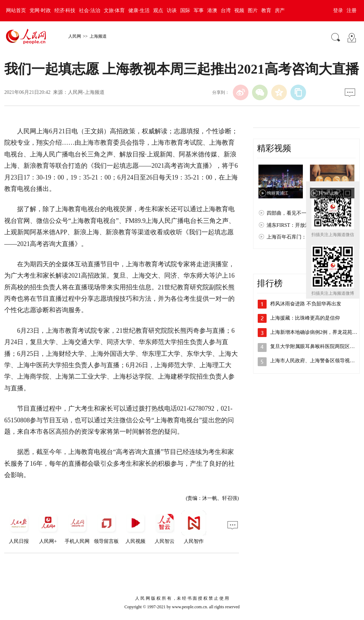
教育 (266, 10)
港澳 (212, 10)
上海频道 (98, 36)
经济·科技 (65, 10)
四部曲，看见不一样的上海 (296, 213)
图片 (253, 10)
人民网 (75, 36)
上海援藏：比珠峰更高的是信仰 (305, 318)
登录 (338, 10)
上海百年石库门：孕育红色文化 (301, 237)
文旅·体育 (114, 10)
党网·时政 (40, 10)
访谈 (172, 10)
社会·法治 (90, 10)
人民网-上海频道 (86, 92)
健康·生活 (139, 10)
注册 (352, 10)
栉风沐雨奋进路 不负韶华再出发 (306, 304)
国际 (185, 10)
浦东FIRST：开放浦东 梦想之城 (301, 225)
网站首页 (16, 10)
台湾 (226, 10)
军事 (199, 10)
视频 (239, 10)
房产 (280, 10)
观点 (158, 10)
